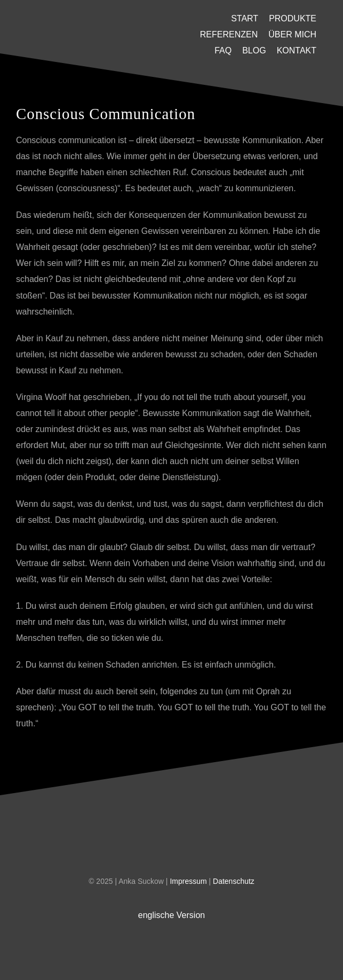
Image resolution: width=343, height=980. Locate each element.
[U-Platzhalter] (93, 22)
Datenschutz (234, 881)
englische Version (171, 915)
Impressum (189, 881)
